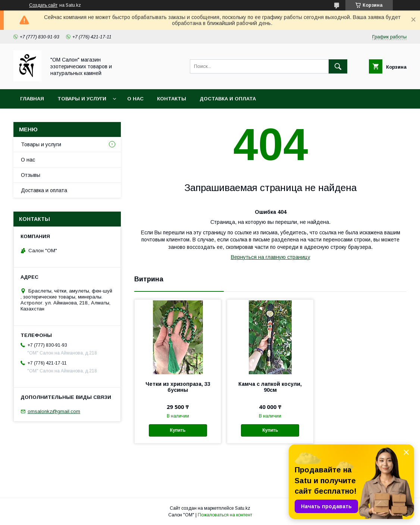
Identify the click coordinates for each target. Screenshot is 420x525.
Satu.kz (243, 508)
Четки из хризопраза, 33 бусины (178, 387)
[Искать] (338, 66)
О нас (135, 99)
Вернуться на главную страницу (271, 257)
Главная (32, 99)
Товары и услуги (82, 99)
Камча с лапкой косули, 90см (270, 387)
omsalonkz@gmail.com (54, 411)
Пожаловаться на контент (225, 515)
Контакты (172, 99)
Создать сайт (43, 5)
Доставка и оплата (228, 99)
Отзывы (31, 175)
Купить (178, 430)
